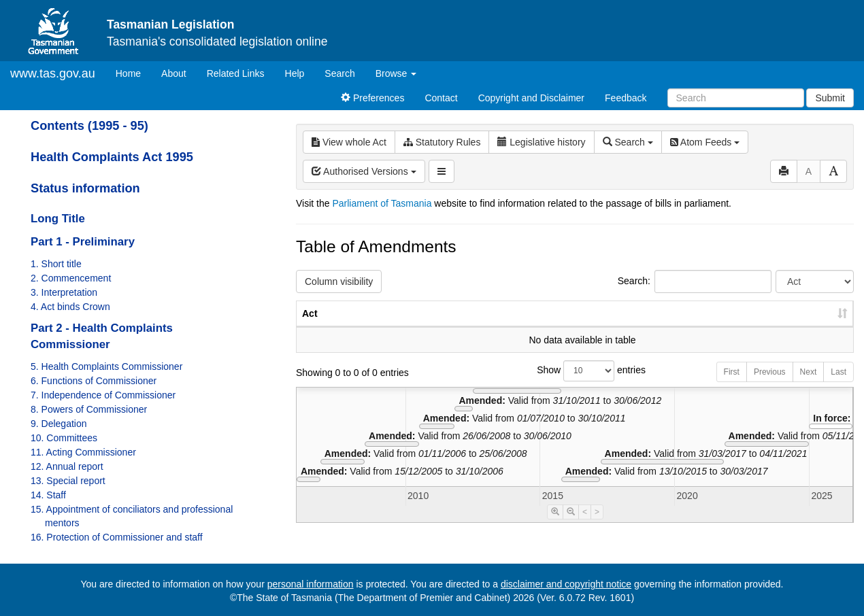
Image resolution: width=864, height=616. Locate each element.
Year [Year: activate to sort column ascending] (688, 327)
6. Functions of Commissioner (94, 381)
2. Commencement (71, 278)
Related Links (236, 73)
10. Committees (64, 438)
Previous (770, 386)
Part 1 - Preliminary (83, 242)
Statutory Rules (442, 142)
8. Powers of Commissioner (89, 409)
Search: (695, 281)
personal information (311, 584)
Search (339, 73)
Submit (830, 98)
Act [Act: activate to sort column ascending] (310, 327)
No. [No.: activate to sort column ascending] (626, 327)
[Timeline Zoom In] (555, 526)
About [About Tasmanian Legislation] (174, 73)
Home (133, 72)
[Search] (736, 98)
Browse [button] (396, 73)
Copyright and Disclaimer (531, 98)
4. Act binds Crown (70, 307)
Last (838, 386)
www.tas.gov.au (53, 73)
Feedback (626, 98)
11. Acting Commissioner (83, 452)
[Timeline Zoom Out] (571, 526)
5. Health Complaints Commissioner (106, 366)
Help (295, 73)
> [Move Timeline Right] (597, 526)
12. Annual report (67, 466)
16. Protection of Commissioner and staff (117, 537)
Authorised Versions (364, 171)
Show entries (575, 384)
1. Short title (56, 264)
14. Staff (48, 495)
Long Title (58, 219)
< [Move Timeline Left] (585, 526)
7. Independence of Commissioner (103, 395)
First (732, 386)
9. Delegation (59, 424)
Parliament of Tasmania (382, 203)
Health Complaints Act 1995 (112, 157)
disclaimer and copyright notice (566, 584)
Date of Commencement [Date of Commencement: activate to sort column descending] (782, 320)
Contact (441, 98)
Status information (85, 188)
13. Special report (68, 481)
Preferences (372, 98)
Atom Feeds (705, 142)
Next (809, 386)
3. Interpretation (64, 292)
